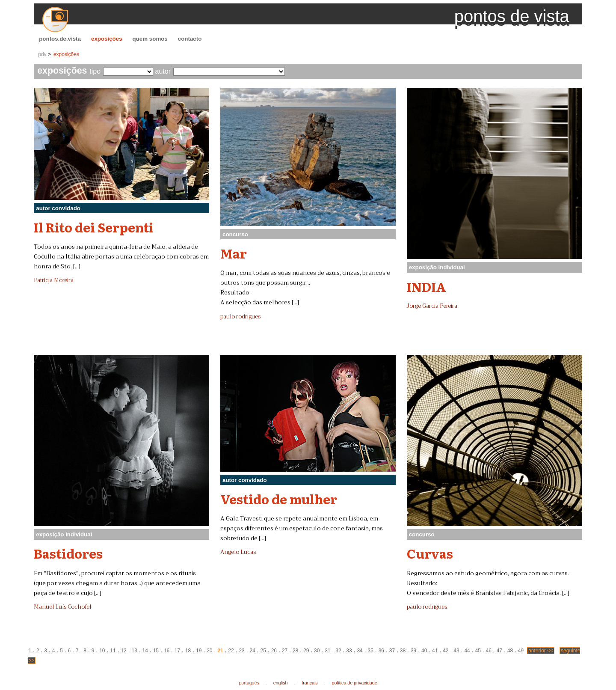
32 (338, 651)
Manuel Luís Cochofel (62, 607)
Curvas (430, 553)
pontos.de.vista (60, 39)
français (309, 683)
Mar (234, 253)
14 (145, 651)
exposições (107, 39)
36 (381, 651)
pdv (42, 54)
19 (199, 651)
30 (317, 651)
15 (156, 651)
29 (306, 651)
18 (188, 651)
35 (371, 651)
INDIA (426, 286)
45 (478, 651)
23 (241, 651)
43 (456, 651)
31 (327, 651)
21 (220, 651)
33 (349, 651)
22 (231, 651)
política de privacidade (355, 683)
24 (253, 651)
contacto (190, 39)
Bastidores (68, 553)
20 (209, 651)
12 (123, 651)
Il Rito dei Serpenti (94, 227)
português (249, 683)
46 (489, 651)
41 (435, 651)
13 (134, 651)
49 (521, 651)
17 (177, 651)
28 (295, 651)
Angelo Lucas (238, 552)
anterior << (541, 651)
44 (467, 651)
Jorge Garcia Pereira (432, 306)
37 (392, 651)
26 (274, 651)
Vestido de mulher (279, 499)
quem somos (150, 39)
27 (285, 651)
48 (510, 651)
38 (403, 651)
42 (446, 651)
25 (263, 651)
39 (413, 651)
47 (499, 651)
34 (360, 651)
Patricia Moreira (54, 280)
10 (102, 651)
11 (113, 651)
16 (167, 651)
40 (424, 651)
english (281, 683)
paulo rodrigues (240, 317)
